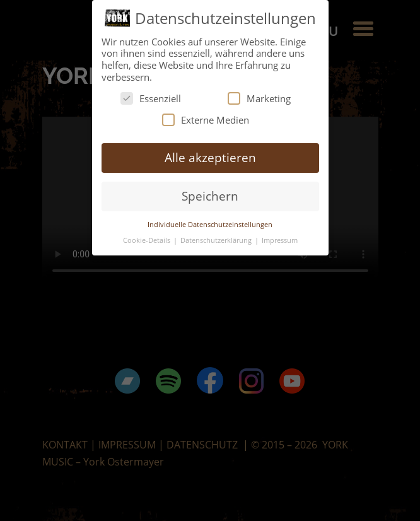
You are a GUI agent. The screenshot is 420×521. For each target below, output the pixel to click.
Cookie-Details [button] (148, 240)
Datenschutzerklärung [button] (217, 240)
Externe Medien (206, 120)
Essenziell (151, 98)
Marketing (259, 98)
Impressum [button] (280, 240)
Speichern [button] (210, 196)
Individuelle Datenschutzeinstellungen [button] (210, 224)
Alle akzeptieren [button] (210, 157)
